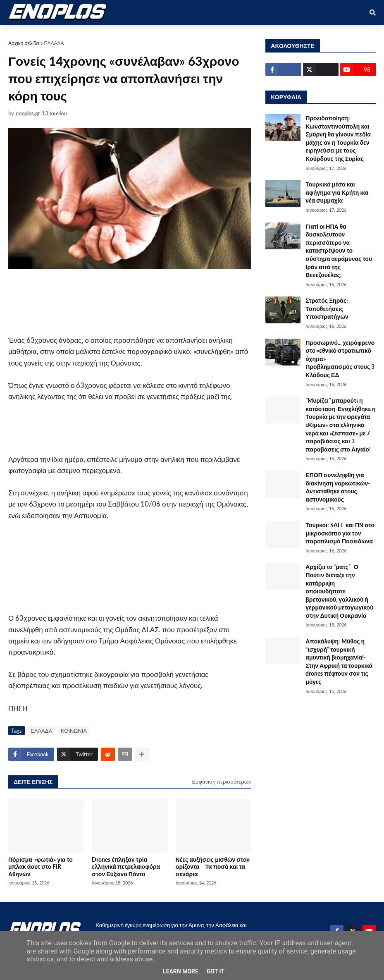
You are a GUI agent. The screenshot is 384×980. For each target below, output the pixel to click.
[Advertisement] (157, 302)
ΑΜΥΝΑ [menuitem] (59, 34)
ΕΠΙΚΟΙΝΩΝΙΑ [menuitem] (309, 34)
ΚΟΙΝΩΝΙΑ (74, 731)
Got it (216, 971)
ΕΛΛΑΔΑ (54, 43)
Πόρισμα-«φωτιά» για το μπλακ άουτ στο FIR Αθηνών (41, 867)
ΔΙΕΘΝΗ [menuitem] (266, 34)
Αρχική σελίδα (24, 43)
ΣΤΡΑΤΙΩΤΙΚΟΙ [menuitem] (102, 34)
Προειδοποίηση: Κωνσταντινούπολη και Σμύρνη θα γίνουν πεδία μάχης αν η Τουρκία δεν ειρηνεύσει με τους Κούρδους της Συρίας (338, 138)
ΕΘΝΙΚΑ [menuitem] (145, 34)
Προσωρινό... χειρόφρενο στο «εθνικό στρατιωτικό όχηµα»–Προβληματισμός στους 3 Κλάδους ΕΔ (340, 359)
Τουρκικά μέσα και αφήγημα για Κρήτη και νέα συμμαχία (337, 192)
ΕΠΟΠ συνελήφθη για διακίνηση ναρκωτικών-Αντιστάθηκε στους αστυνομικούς (338, 487)
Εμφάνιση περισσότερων (221, 782)
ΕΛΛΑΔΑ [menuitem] (181, 34)
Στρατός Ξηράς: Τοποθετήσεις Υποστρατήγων (327, 308)
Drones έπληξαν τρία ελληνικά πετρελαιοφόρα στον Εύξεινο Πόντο (126, 867)
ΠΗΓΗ (18, 708)
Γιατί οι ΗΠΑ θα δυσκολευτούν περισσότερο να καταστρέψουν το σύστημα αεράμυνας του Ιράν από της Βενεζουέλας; (339, 251)
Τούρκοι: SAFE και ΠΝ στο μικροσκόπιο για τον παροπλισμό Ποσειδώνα (340, 533)
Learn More (181, 971)
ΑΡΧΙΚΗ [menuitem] (25, 34)
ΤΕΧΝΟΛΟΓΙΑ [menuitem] (224, 34)
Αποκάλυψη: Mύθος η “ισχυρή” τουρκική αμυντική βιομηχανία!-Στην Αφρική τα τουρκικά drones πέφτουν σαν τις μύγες (339, 661)
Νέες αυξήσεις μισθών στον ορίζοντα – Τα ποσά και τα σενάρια (213, 867)
